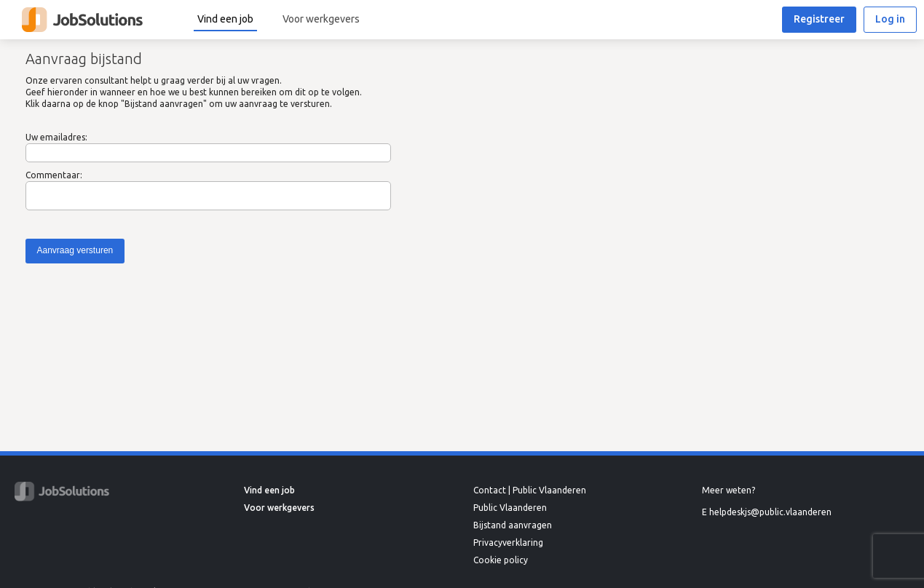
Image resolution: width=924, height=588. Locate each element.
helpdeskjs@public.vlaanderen (770, 512)
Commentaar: (54, 175)
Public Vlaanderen (510, 508)
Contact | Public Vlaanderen (530, 490)
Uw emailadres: (56, 137)
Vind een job (225, 19)
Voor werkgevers (321, 19)
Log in (890, 19)
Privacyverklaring (508, 543)
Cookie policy (501, 560)
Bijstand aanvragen (513, 525)
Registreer (819, 19)
